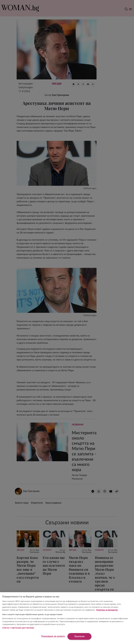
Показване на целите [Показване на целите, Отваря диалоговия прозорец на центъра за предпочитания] (53, 636)
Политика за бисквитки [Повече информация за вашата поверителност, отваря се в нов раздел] (107, 610)
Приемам (80, 636)
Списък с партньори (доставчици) (18, 628)
